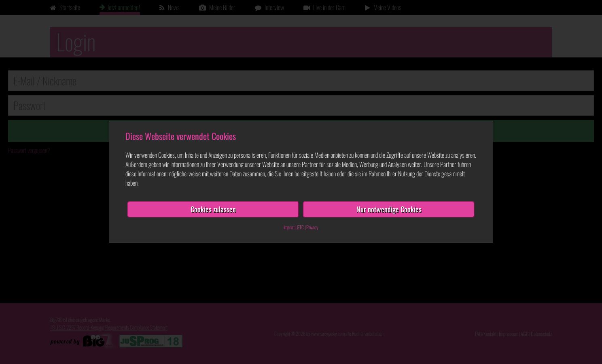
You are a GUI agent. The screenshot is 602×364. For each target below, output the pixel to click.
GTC (300, 227)
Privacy (312, 227)
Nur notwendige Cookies (389, 209)
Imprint (289, 227)
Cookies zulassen (213, 209)
